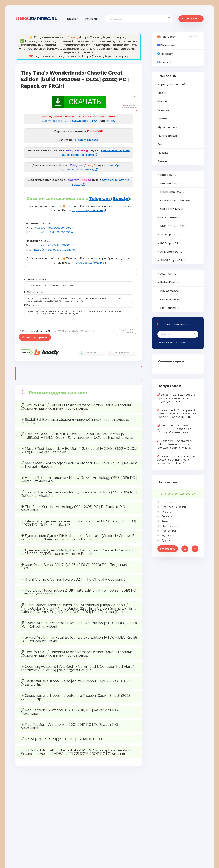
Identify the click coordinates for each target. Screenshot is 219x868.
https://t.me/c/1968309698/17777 (56, 245)
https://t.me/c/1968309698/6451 (55, 232)
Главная (73, 19)
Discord (164, 62)
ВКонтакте (166, 45)
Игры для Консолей (172, 84)
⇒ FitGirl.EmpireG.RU (171, 192)
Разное (162, 161)
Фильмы (163, 101)
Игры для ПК (44, 331)
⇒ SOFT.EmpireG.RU (171, 209)
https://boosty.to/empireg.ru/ (103, 37)
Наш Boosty (167, 37)
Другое (166, 540)
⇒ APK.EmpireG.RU (170, 252)
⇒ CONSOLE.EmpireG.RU (174, 200)
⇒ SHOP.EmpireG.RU (171, 260)
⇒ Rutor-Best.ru (168, 282)
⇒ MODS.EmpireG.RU (171, 217)
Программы (168, 531)
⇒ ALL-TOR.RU (167, 274)
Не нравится (122, 352)
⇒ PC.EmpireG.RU (169, 243)
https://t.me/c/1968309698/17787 (55, 250)
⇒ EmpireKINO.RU (170, 183)
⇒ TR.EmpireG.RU (169, 235)
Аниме (162, 119)
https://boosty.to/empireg (88, 210)
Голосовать (168, 549)
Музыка (163, 153)
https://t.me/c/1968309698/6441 (55, 228)
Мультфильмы (168, 127)
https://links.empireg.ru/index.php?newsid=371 (79, 286)
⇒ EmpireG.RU (167, 175)
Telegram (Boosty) (86, 140)
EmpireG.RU (37, 19)
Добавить (125, 331)
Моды (162, 93)
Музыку (166, 536)
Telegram (165, 54)
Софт (161, 144)
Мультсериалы (168, 136)
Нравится (91, 352)
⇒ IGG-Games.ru (168, 291)
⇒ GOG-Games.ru (169, 299)
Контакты (92, 19)
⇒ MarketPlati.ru (168, 308)
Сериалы (164, 110)
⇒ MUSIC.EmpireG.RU (172, 226)
